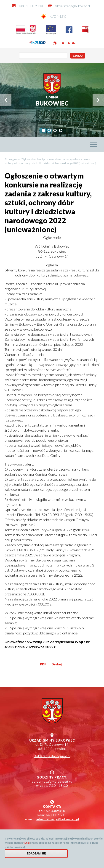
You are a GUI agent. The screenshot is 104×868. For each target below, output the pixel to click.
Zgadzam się (36, 857)
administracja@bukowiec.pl (72, 6)
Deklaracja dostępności (52, 756)
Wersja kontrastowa (55, 43)
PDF (43, 664)
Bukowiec (52, 101)
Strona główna (12, 159)
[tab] (44, 130)
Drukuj (57, 664)
